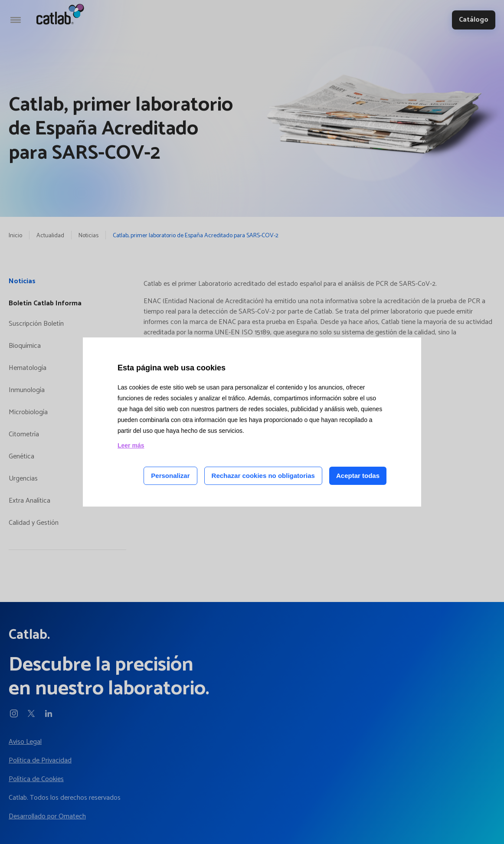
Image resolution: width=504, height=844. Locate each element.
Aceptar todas (358, 476)
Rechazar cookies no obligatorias (263, 476)
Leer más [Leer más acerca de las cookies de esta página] (131, 445)
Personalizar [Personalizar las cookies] (170, 476)
